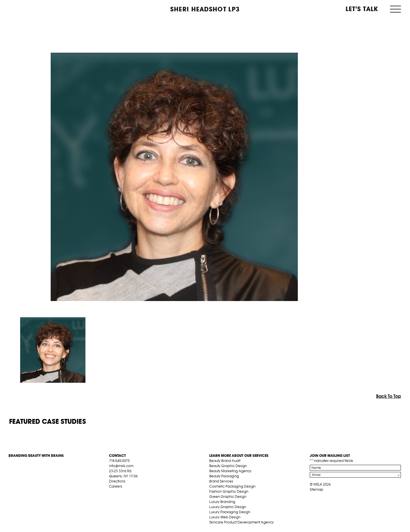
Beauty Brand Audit (225, 461)
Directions (117, 481)
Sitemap (316, 489)
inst (138, 493)
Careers (116, 486)
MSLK (30, 9)
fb (112, 493)
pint (129, 493)
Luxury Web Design (225, 517)
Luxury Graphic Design (228, 507)
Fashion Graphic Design (229, 491)
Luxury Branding (222, 502)
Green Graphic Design (228, 497)
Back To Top (389, 396)
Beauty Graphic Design (228, 466)
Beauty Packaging (224, 476)
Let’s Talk (362, 9)
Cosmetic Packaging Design (232, 486)
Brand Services (221, 481)
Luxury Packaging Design (230, 512)
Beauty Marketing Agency (230, 471)
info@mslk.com (121, 466)
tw (120, 493)
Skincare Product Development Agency (241, 522)
